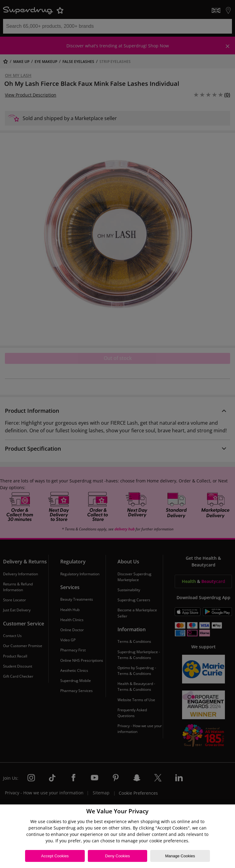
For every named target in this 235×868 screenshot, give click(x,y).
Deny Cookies (118, 856)
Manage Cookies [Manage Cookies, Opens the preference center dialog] (180, 856)
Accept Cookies (55, 856)
